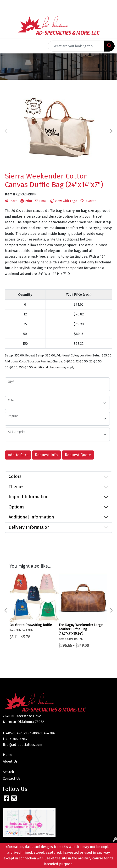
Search (8, 772)
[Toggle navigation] (7, 46)
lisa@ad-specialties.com (22, 745)
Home (8, 755)
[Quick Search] (76, 46)
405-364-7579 (17, 733)
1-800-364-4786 (42, 733)
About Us (10, 761)
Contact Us (12, 779)
